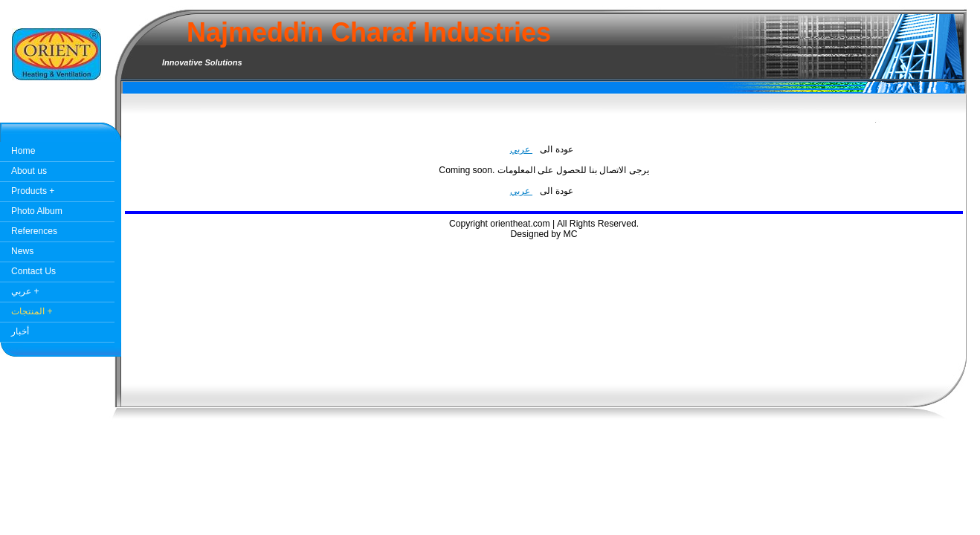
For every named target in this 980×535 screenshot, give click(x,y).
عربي (521, 149)
